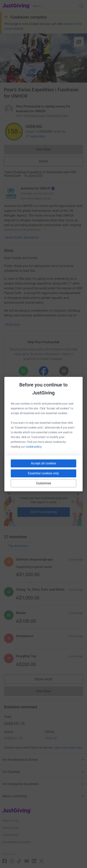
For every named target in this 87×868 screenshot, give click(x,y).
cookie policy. (34, 447)
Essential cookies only (43, 473)
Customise (44, 483)
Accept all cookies (43, 463)
